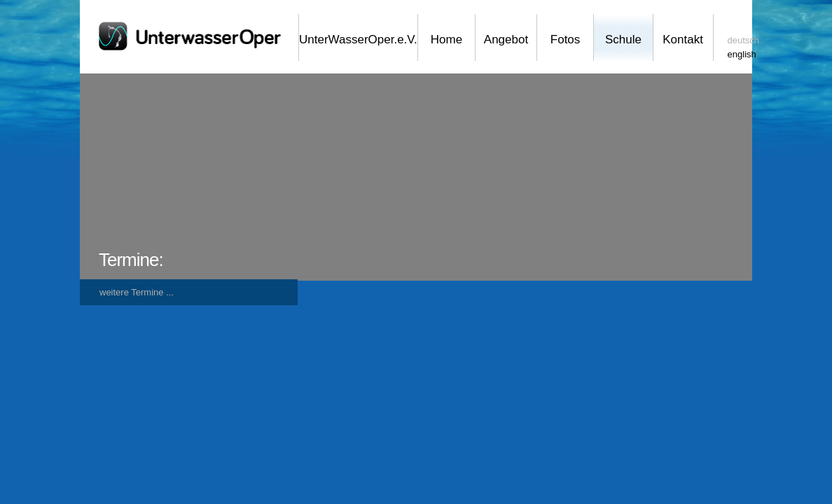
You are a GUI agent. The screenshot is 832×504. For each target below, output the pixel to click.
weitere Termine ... (137, 292)
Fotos (566, 40)
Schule (623, 40)
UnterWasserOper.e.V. (358, 40)
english (742, 54)
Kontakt (683, 40)
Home (446, 40)
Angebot (506, 40)
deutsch (744, 40)
